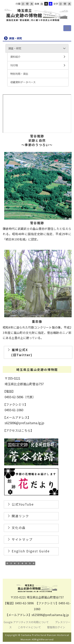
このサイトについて (30, 627)
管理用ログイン (56, 627)
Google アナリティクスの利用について (26, 622)
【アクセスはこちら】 (18, 430)
